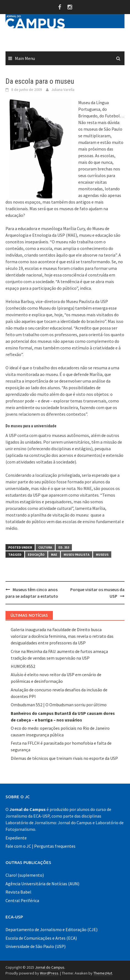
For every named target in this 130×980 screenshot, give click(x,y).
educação (36, 554)
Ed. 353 (64, 547)
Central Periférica (22, 900)
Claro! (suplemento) (25, 875)
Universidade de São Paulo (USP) (36, 946)
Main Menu (25, 58)
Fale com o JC (18, 846)
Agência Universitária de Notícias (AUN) (42, 884)
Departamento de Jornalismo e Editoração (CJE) (52, 929)
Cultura (45, 547)
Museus (102, 554)
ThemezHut (103, 973)
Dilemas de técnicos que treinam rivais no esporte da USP (64, 758)
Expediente (16, 838)
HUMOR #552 (23, 666)
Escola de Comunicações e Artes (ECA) (41, 938)
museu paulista (77, 554)
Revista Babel (18, 892)
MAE (54, 554)
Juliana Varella (63, 89)
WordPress (49, 973)
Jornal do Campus (50, 967)
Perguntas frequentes (55, 846)
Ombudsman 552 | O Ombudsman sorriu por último (59, 705)
